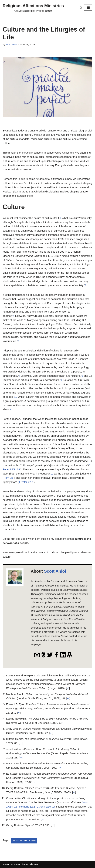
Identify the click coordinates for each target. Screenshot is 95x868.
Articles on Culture (24, 840)
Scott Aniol (11, 44)
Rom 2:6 (9, 478)
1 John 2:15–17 (46, 807)
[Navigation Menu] (88, 8)
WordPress (32, 864)
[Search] (81, 8)
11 (11, 409)
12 (52, 474)
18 (18, 469)
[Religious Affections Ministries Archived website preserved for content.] (33, 8)
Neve (6, 864)
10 (16, 397)
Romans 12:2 (27, 807)
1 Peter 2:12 (26, 482)
